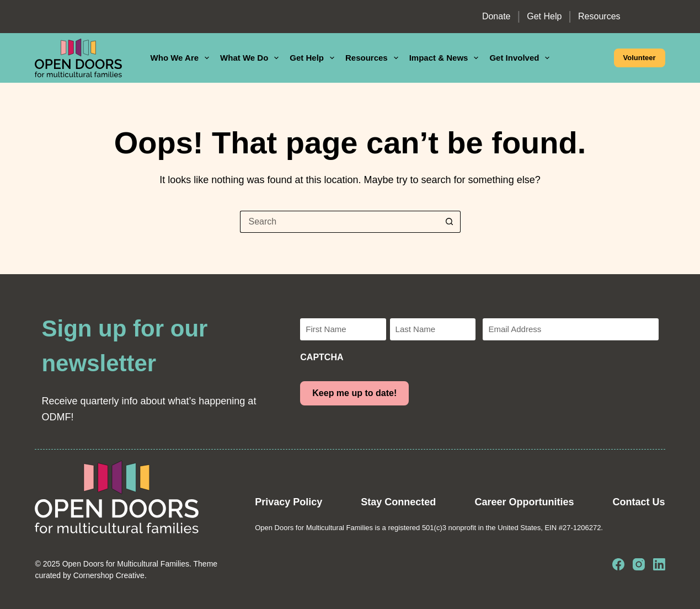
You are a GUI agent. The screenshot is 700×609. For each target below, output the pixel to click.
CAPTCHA (322, 357)
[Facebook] (618, 564)
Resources (599, 16)
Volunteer (640, 58)
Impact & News (446, 58)
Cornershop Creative (109, 575)
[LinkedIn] (659, 564)
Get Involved (522, 58)
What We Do (252, 58)
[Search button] (450, 222)
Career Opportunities (524, 502)
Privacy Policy (288, 502)
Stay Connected (398, 502)
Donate (496, 16)
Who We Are (182, 58)
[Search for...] (339, 222)
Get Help (544, 16)
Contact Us (639, 502)
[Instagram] (639, 564)
